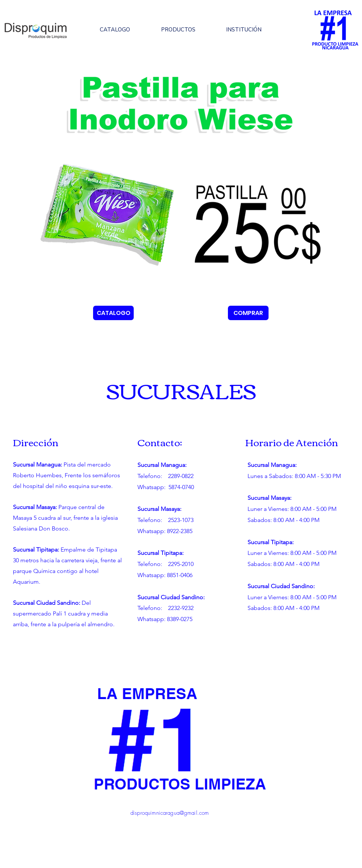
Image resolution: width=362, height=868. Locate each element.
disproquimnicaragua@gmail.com (170, 813)
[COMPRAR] (248, 313)
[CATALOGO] (113, 313)
